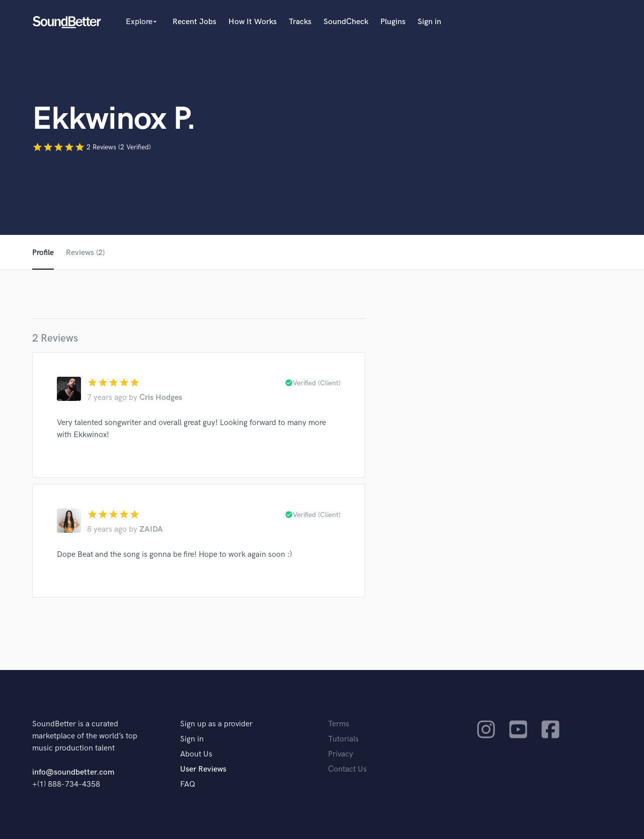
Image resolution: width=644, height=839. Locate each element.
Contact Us (347, 769)
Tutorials (343, 739)
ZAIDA (151, 529)
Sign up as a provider (216, 724)
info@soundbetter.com (73, 772)
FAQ (188, 784)
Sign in (429, 22)
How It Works (253, 22)
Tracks (300, 22)
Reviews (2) (85, 253)
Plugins (393, 22)
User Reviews (203, 769)
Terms (339, 724)
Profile (43, 253)
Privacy (341, 754)
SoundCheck (346, 22)
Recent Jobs (194, 22)
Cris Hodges (161, 398)
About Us (196, 754)
